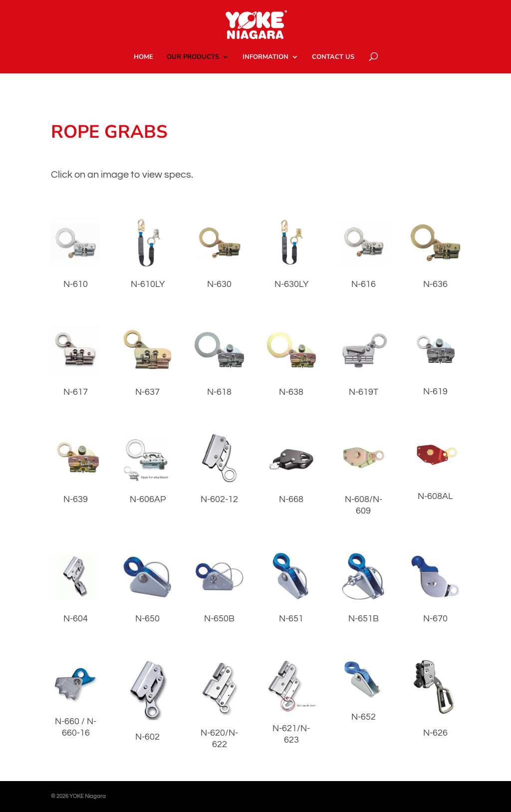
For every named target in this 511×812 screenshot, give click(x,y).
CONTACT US (333, 57)
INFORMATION (265, 57)
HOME (143, 57)
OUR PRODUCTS (193, 57)
